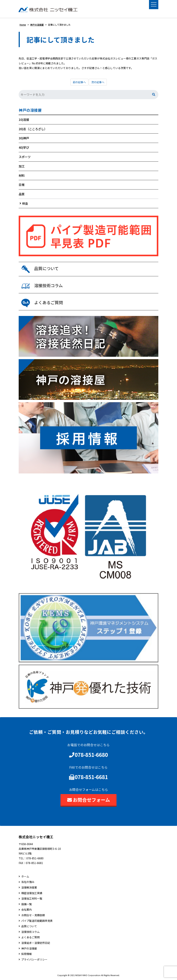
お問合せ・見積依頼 (33, 915)
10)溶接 (24, 120)
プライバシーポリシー (34, 960)
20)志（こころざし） (33, 129)
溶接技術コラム (30, 932)
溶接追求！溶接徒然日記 (36, 943)
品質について (29, 926)
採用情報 (27, 954)
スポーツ (25, 157)
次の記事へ (98, 82)
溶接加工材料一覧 (32, 899)
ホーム (25, 876)
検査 (25, 203)
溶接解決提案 (29, 887)
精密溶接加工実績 (32, 893)
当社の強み (28, 882)
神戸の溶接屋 (30, 110)
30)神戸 (24, 138)
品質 (22, 194)
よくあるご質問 (30, 937)
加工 (22, 166)
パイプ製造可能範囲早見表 (37, 921)
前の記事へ (79, 82)
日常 (22, 185)
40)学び (24, 147)
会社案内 (27, 910)
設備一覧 (27, 904)
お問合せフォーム (89, 800)
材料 (22, 175)
